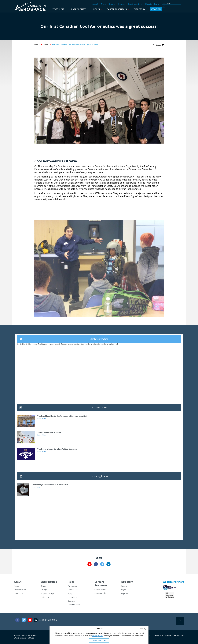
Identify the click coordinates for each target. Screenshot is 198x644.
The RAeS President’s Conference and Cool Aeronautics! (62, 416)
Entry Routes (101, 9)
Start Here (80, 9)
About (95, 4)
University (45, 597)
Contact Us (18, 593)
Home (37, 45)
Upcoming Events (99, 476)
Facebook (96, 564)
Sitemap (169, 635)
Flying (70, 593)
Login (124, 590)
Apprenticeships (47, 593)
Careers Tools (100, 593)
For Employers (20, 590)
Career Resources (139, 9)
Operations (72, 597)
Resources (101, 585)
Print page (157, 45)
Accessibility (179, 635)
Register (125, 593)
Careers (99, 582)
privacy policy (98, 636)
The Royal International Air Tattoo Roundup (57, 449)
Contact (122, 4)
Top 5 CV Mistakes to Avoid (49, 432)
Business (71, 601)
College (44, 590)
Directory (161, 9)
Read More (42, 418)
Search (124, 586)
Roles (119, 9)
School (44, 586)
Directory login (152, 4)
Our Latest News (99, 408)
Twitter (102, 564)
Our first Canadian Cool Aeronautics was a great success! (75, 45)
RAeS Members (135, 4)
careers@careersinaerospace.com (30, 620)
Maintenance (73, 590)
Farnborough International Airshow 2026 (50, 485)
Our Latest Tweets (99, 339)
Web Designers (20, 638)
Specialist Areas (74, 605)
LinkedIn (108, 564)
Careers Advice (100, 589)
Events (112, 4)
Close (141, 629)
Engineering (72, 586)
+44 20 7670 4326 (48, 620)
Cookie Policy (157, 635)
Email (90, 564)
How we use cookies (99, 640)
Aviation (178, 9)
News (104, 4)
